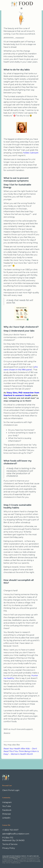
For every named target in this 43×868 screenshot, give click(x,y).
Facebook (7, 810)
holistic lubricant (31, 153)
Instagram (7, 802)
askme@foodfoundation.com (16, 834)
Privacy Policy (9, 848)
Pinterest (7, 814)
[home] (21, 3)
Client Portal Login (11, 790)
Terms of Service (10, 844)
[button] (21, 8)
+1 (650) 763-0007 (10, 830)
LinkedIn (6, 818)
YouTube (7, 806)
